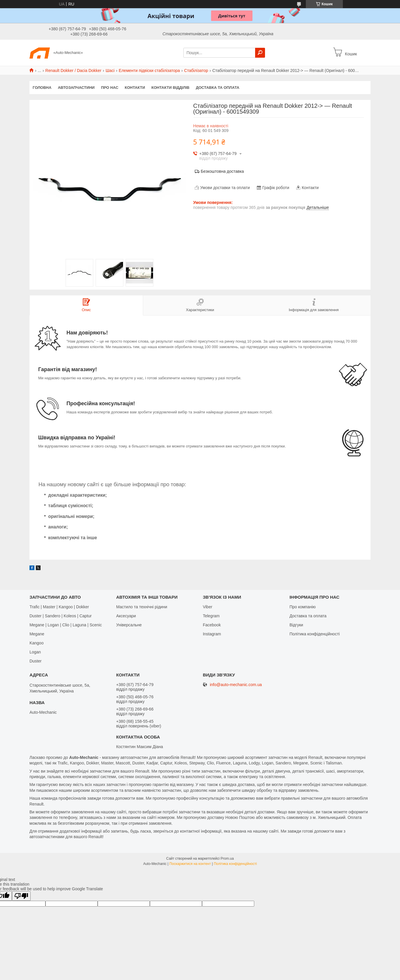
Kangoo (36, 643)
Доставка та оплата (218, 88)
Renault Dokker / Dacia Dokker (73, 70)
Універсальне (129, 625)
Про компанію (303, 607)
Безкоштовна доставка (222, 171)
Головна (42, 88)
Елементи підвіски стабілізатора (149, 70)
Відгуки (296, 625)
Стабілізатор (196, 70)
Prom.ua (227, 859)
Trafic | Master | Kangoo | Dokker (59, 607)
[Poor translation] (21, 896)
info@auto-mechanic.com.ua (236, 685)
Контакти (135, 88)
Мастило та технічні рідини (142, 607)
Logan (35, 652)
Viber (208, 607)
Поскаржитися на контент (190, 864)
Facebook (212, 625)
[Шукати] (260, 53)
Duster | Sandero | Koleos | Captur (60, 616)
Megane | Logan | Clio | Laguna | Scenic (66, 625)
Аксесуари (126, 616)
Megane (37, 634)
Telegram (211, 616)
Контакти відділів (170, 88)
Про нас (109, 88)
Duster (35, 661)
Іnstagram (212, 634)
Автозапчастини (76, 88)
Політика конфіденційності (315, 634)
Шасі (110, 70)
